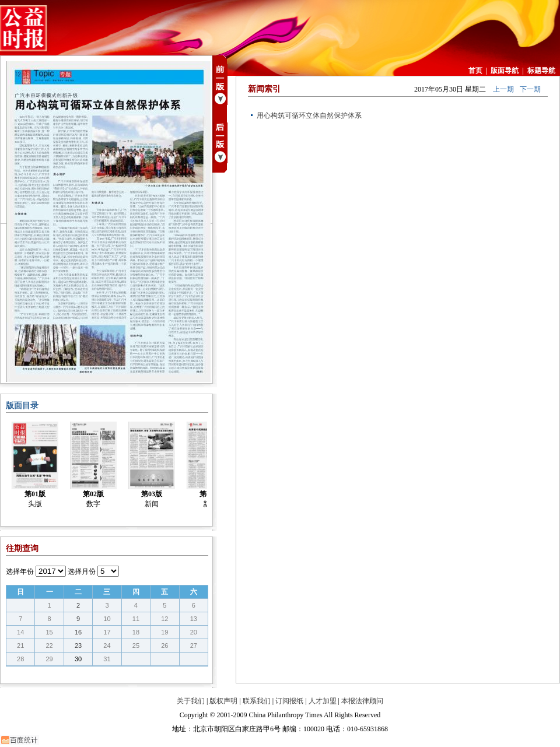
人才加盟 (323, 701)
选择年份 (20, 571)
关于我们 (191, 701)
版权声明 (223, 701)
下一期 (530, 89)
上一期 (503, 89)
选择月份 (82, 571)
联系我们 (257, 701)
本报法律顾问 (362, 701)
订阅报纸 (289, 701)
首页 (475, 71)
